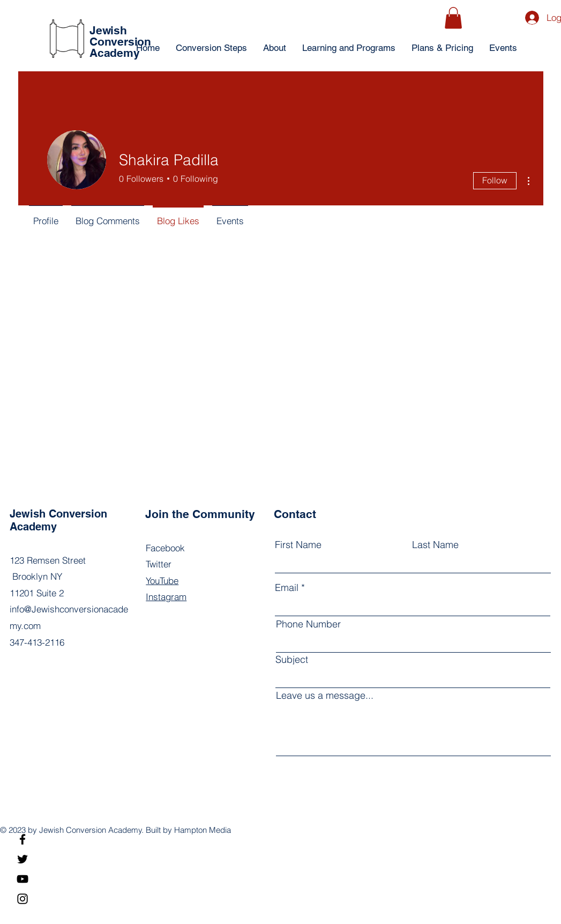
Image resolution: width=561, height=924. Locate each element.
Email (287, 588)
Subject (292, 660)
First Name (298, 545)
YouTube (162, 581)
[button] (453, 18)
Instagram (166, 597)
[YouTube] (23, 879)
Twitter (159, 564)
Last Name (435, 545)
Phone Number (308, 624)
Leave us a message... (325, 696)
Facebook (165, 548)
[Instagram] (23, 899)
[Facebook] (23, 839)
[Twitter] (23, 859)
